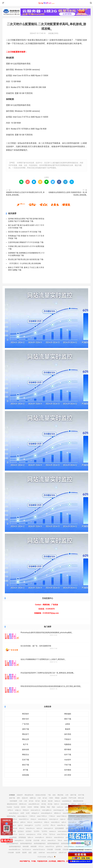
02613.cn (83, 831)
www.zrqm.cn (54, 819)
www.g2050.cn (69, 847)
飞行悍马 (36, 831)
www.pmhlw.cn (79, 837)
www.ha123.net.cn (39, 850)
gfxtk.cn (10, 840)
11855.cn (32, 816)
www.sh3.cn (52, 840)
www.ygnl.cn (29, 825)
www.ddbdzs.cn (68, 813)
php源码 (64, 798)
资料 (18, 798)
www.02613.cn (12, 834)
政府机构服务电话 (80, 840)
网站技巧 (26, 734)
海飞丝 (45, 798)
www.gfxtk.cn (19, 840)
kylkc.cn (30, 837)
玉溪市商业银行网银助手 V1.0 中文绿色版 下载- (26, 242)
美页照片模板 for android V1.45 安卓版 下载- (25, 232)
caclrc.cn (60, 807)
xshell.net (42, 853)
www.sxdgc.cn (22, 816)
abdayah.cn (35, 813)
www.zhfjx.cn (70, 810)
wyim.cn (39, 828)
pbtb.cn (23, 822)
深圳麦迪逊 (13, 837)
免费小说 (33, 798)
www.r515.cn (50, 847)
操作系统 (68, 734)
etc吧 (22, 813)
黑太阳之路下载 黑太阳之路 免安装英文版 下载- (26, 259)
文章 (67, 795)
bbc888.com (80, 847)
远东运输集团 (59, 828)
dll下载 (25, 770)
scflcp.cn (46, 3)
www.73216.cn (62, 834)
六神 (39, 798)
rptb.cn (64, 822)
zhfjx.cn (84, 807)
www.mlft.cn (82, 804)
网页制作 (26, 714)
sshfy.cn (10, 810)
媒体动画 (26, 749)
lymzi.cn (22, 834)
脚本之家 (81, 798)
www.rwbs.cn (79, 825)
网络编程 (68, 714)
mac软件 (68, 760)
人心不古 (38, 825)
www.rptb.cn (72, 822)
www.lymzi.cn (31, 834)
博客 (84, 853)
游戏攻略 (26, 775)
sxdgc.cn (18, 810)
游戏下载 (12, 798)
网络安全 (26, 755)
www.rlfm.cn (78, 819)
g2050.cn (59, 847)
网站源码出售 (29, 795)
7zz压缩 (9, 807)
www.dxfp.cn (55, 822)
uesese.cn (53, 831)
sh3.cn (43, 840)
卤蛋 (30, 853)
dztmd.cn (49, 837)
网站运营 (26, 739)
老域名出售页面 (41, 795)
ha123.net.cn (27, 850)
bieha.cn (57, 801)
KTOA (39, 834)
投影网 (24, 853)
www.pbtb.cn (14, 822)
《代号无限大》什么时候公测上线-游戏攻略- (25, 263)
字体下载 (68, 765)
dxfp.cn (47, 822)
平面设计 (68, 739)
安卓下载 (26, 760)
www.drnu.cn (30, 828)
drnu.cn (22, 828)
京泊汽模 (28, 840)
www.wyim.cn (49, 828)
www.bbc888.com (15, 850)
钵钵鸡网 (26, 847)
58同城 (36, 807)
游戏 (54, 795)
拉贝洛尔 (21, 831)
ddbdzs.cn (57, 813)
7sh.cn (60, 840)
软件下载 (68, 755)
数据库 (68, 729)
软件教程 (68, 770)
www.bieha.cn (67, 801)
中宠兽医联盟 (81, 828)
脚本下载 (68, 719)
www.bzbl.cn (65, 804)
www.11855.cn (42, 816)
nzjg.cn (81, 822)
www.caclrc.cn (35, 810)
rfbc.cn (53, 825)
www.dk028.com (34, 804)
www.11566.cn (62, 816)
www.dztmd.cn (59, 837)
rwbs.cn (70, 825)
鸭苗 (48, 807)
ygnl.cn (20, 825)
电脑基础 (68, 744)
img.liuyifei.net (12, 828)
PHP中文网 (72, 798)
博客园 (57, 798)
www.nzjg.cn (12, 825)
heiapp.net (76, 807)
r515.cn (41, 847)
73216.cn (52, 834)
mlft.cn (74, 804)
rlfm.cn (70, 819)
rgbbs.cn (68, 807)
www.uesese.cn (63, 831)
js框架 (68, 724)
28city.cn (26, 810)
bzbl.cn (57, 804)
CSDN (51, 798)
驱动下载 (26, 765)
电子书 (26, 744)
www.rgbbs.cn (47, 810)
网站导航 (60, 795)
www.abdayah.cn (47, 813)
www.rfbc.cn (61, 825)
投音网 (18, 853)
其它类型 (68, 775)
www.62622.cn (24, 819)
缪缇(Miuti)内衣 (78, 801)
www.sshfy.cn (81, 810)
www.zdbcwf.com (74, 853)
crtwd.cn (83, 834)
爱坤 (71, 831)
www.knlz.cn (38, 822)
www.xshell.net (52, 853)
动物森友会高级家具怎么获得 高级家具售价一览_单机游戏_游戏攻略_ (68, 194)
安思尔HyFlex (80, 813)
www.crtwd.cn (73, 834)
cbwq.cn (33, 819)
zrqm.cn (63, 819)
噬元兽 (44, 801)
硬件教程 (68, 749)
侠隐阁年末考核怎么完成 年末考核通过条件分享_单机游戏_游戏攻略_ (25, 194)
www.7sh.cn (68, 840)
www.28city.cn (14, 813)
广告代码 (26, 724)
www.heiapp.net (59, 810)
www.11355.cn (81, 816)
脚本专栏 (26, 719)
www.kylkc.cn (40, 837)
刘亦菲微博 (13, 801)
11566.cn (52, 816)
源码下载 (26, 729)
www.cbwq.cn (43, 819)
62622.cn (14, 819)
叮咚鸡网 (50, 850)
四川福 (44, 804)
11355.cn (72, 816)
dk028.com (23, 804)
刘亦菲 (23, 807)
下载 (49, 795)
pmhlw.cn (69, 837)
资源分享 (25, 798)
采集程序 (20, 795)
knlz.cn (30, 822)
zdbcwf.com (63, 853)
